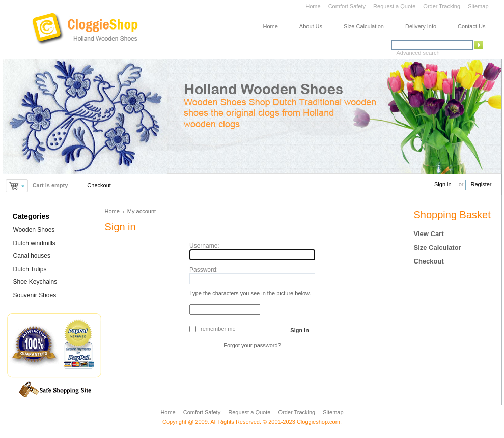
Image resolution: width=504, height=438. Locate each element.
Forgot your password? (252, 345)
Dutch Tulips (30, 269)
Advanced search (418, 53)
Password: (204, 270)
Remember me (218, 329)
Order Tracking (442, 6)
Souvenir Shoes (35, 295)
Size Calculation (364, 26)
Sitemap (478, 6)
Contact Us (471, 26)
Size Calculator (438, 247)
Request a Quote (394, 6)
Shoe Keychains (35, 282)
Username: (204, 246)
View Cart (429, 234)
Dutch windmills (34, 243)
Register (481, 184)
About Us (311, 26)
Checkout (99, 185)
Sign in (443, 184)
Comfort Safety (348, 6)
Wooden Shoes (34, 230)
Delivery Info (421, 26)
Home (313, 6)
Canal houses (32, 256)
